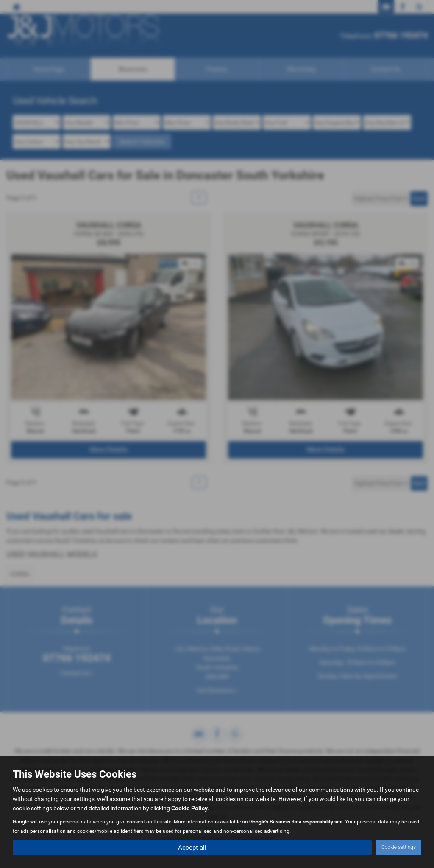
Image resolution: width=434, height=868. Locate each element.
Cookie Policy (189, 808)
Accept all (192, 847)
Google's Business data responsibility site (296, 821)
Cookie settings (399, 847)
